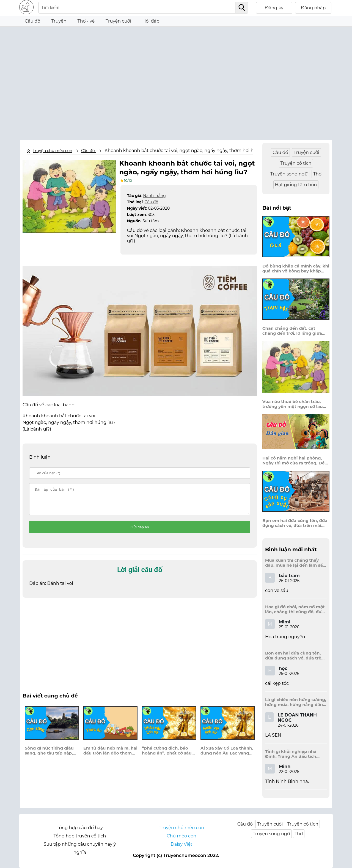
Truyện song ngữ (289, 174)
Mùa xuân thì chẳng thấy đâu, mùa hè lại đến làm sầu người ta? (295, 563)
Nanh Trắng (154, 195)
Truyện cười (118, 21)
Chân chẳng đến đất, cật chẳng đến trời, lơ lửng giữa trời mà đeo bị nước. (292, 331)
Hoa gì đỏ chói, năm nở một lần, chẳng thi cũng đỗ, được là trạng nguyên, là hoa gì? (296, 609)
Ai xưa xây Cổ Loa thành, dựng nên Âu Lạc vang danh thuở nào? (227, 756)
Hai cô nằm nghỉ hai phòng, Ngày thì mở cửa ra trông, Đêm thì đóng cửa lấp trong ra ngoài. (296, 461)
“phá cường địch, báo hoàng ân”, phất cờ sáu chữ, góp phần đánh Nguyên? (167, 756)
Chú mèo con (182, 836)
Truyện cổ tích (296, 163)
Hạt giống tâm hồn (296, 185)
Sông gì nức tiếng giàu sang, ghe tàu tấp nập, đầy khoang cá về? (49, 756)
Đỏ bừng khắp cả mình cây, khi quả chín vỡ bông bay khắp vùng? (296, 269)
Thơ (317, 174)
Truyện (59, 21)
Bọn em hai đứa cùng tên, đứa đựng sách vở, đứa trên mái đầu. (295, 523)
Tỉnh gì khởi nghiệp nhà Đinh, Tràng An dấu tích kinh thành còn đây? (291, 754)
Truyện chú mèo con (53, 151)
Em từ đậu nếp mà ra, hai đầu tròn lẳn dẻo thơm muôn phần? (110, 756)
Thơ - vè (86, 21)
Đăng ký (274, 8)
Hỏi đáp (151, 21)
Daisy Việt (182, 844)
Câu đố (33, 21)
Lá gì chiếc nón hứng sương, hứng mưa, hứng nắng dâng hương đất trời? (296, 702)
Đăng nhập (313, 8)
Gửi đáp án (140, 532)
